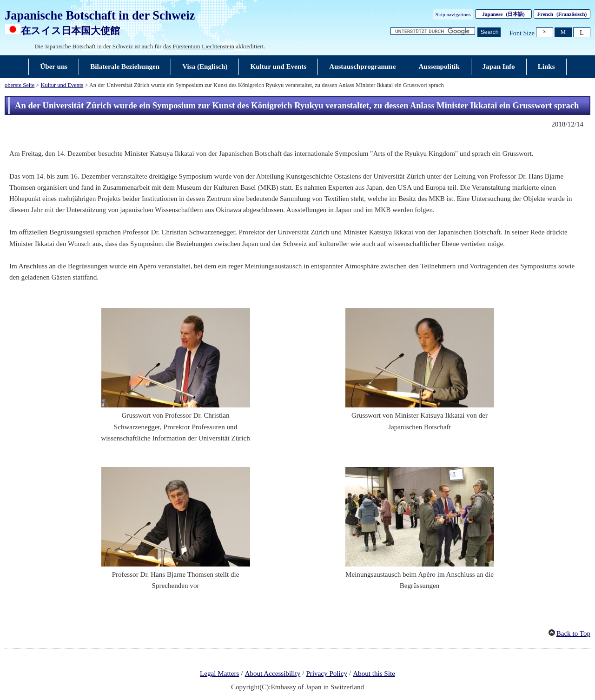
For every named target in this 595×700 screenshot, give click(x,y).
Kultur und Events (62, 85)
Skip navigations (453, 14)
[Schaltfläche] (489, 32)
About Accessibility (273, 673)
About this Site (374, 673)
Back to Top (573, 633)
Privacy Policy (327, 673)
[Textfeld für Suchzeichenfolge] (433, 31)
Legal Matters (219, 673)
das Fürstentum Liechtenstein (199, 46)
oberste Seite (20, 85)
